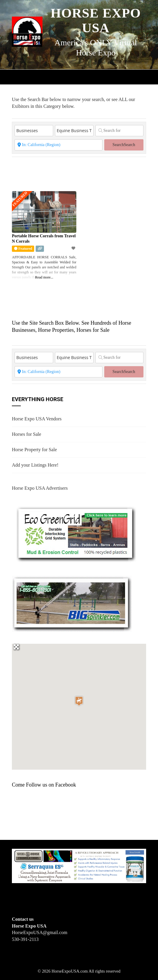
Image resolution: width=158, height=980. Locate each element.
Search (124, 145)
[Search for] (119, 131)
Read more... (44, 277)
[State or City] (59, 145)
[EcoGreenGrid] (76, 533)
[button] (79, 701)
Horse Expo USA (96, 20)
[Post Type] (34, 131)
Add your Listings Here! (35, 465)
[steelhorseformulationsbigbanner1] (79, 865)
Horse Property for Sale (34, 450)
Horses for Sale (27, 434)
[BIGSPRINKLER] (72, 603)
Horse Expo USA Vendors (37, 419)
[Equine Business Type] (74, 131)
